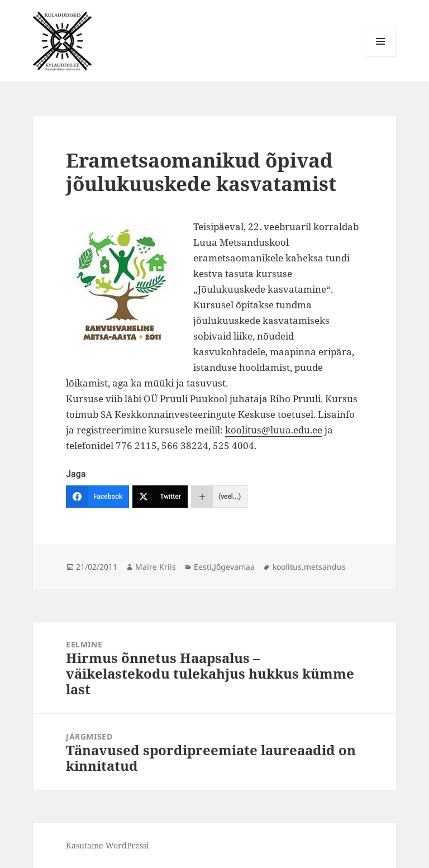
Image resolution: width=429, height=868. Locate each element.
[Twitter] (160, 497)
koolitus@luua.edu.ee (274, 430)
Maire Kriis (156, 567)
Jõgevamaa (234, 567)
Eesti (203, 567)
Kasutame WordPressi (107, 845)
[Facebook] (97, 497)
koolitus (287, 567)
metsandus (325, 567)
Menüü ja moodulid (381, 57)
